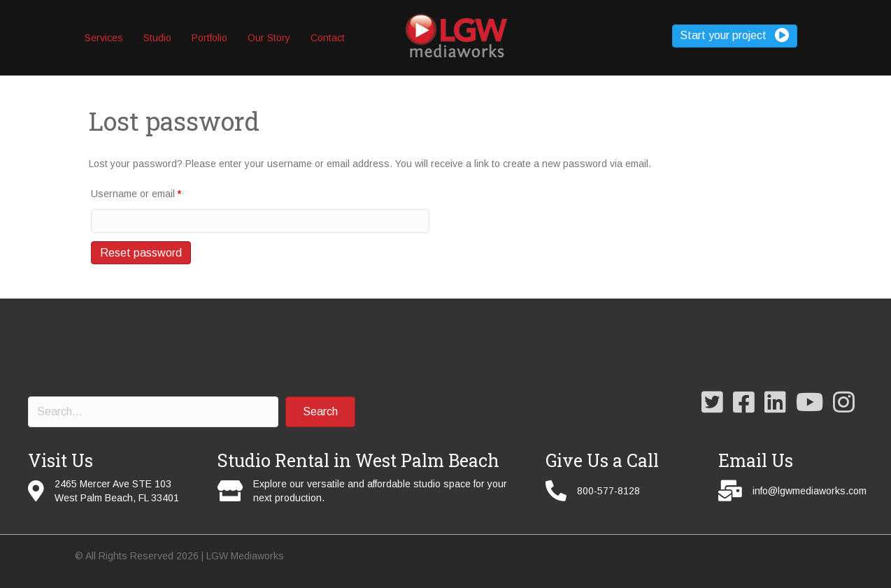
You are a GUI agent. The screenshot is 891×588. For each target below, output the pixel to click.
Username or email (136, 194)
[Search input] (153, 412)
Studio (157, 38)
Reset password (141, 253)
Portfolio (209, 38)
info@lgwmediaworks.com (810, 491)
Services (104, 38)
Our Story (269, 38)
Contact (328, 38)
